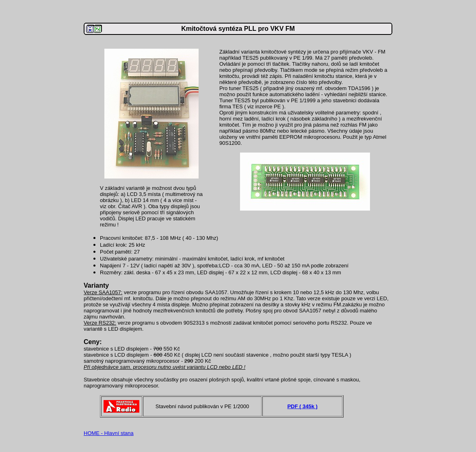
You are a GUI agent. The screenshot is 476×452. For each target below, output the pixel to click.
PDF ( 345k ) (302, 406)
